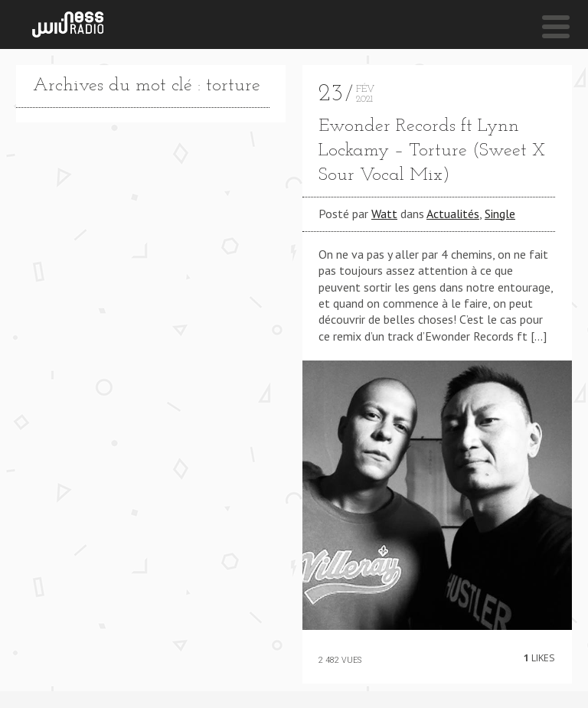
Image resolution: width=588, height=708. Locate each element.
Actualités (453, 214)
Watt (384, 214)
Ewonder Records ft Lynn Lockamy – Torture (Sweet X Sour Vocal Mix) (432, 151)
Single (500, 214)
